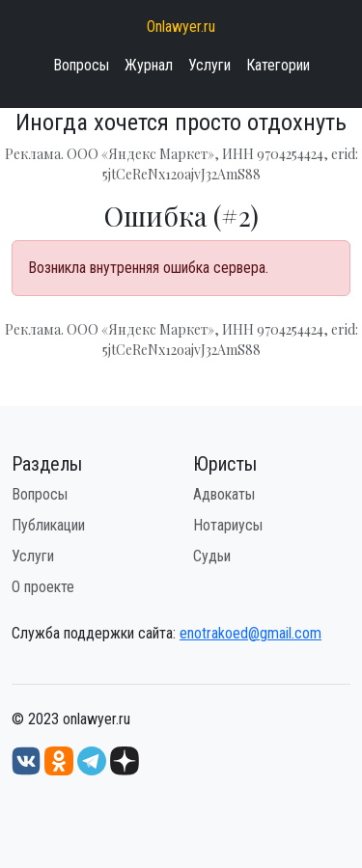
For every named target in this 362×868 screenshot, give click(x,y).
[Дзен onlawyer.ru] (125, 759)
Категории (278, 65)
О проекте (43, 587)
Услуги (209, 65)
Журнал (149, 65)
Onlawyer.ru (181, 27)
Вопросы (81, 65)
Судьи (212, 556)
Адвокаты (224, 494)
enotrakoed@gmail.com (251, 633)
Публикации (48, 525)
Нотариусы (228, 525)
